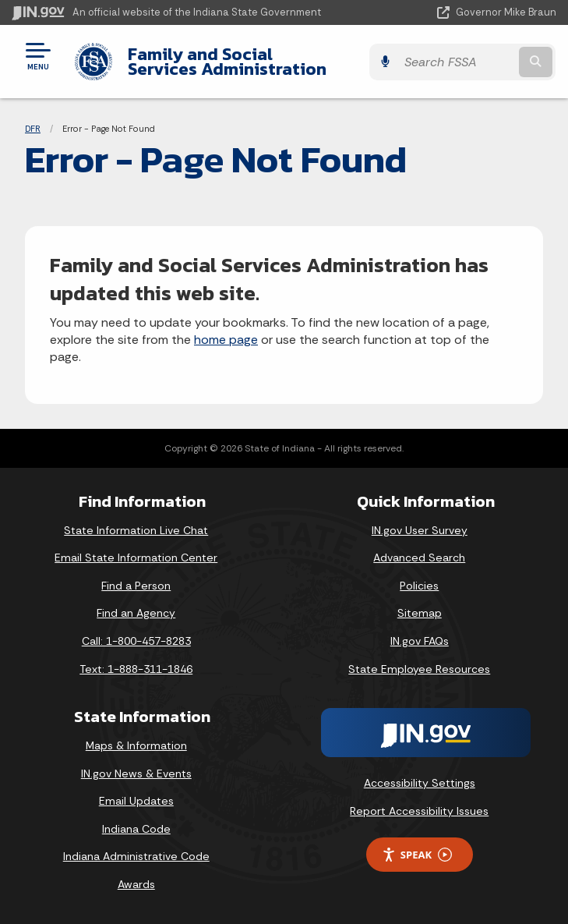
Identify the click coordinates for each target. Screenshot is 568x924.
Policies (419, 586)
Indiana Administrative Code (136, 856)
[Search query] (478, 62)
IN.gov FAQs (420, 641)
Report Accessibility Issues (419, 811)
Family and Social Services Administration (235, 61)
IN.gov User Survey (420, 530)
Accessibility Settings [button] (420, 783)
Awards (136, 884)
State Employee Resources (419, 669)
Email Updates (136, 801)
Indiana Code (136, 829)
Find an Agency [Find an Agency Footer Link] (136, 613)
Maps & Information (136, 745)
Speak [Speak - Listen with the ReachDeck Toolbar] (417, 855)
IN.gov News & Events (136, 774)
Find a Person (136, 586)
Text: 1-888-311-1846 (136, 669)
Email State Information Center (136, 558)
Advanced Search (419, 558)
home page (226, 340)
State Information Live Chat (136, 530)
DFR (33, 129)
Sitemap (420, 613)
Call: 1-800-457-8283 (136, 641)
